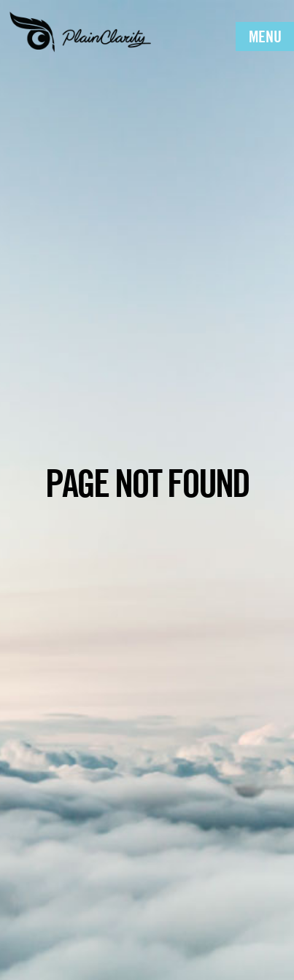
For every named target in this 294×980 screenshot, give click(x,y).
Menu (265, 36)
